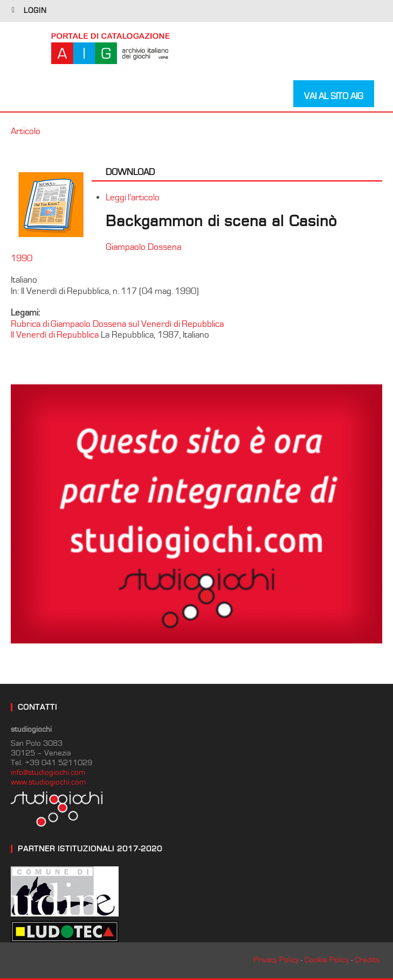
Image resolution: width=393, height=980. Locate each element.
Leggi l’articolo (133, 198)
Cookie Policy (327, 960)
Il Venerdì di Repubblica (55, 335)
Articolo (26, 131)
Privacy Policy (276, 960)
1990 (22, 258)
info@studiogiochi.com (48, 772)
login (35, 11)
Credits (367, 960)
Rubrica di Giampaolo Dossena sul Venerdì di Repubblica (117, 324)
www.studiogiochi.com (48, 782)
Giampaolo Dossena (143, 247)
